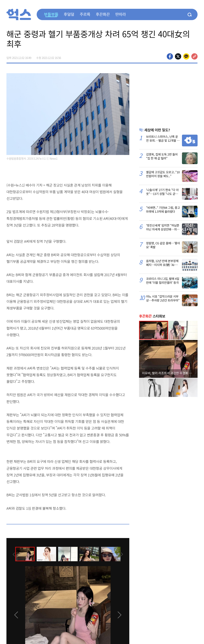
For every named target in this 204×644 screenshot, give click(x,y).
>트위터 (178, 56)
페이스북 (170, 56)
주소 (194, 56)
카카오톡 (186, 56)
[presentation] (12, 554)
